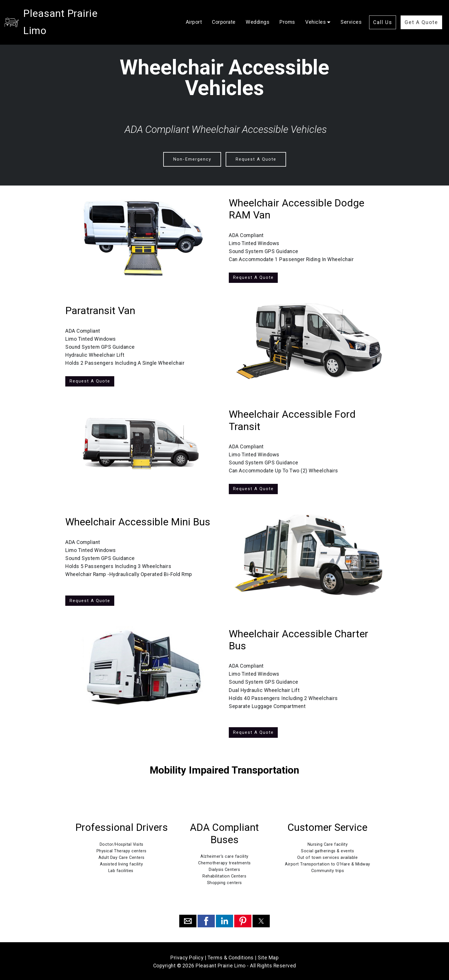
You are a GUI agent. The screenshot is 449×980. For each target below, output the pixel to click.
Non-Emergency (192, 159)
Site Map (268, 957)
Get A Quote (421, 14)
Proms (287, 13)
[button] (188, 920)
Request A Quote (255, 159)
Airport (194, 13)
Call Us (383, 14)
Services (351, 13)
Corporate (224, 13)
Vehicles (316, 13)
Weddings (258, 13)
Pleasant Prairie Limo (73, 13)
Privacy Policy (187, 957)
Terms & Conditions (231, 957)
